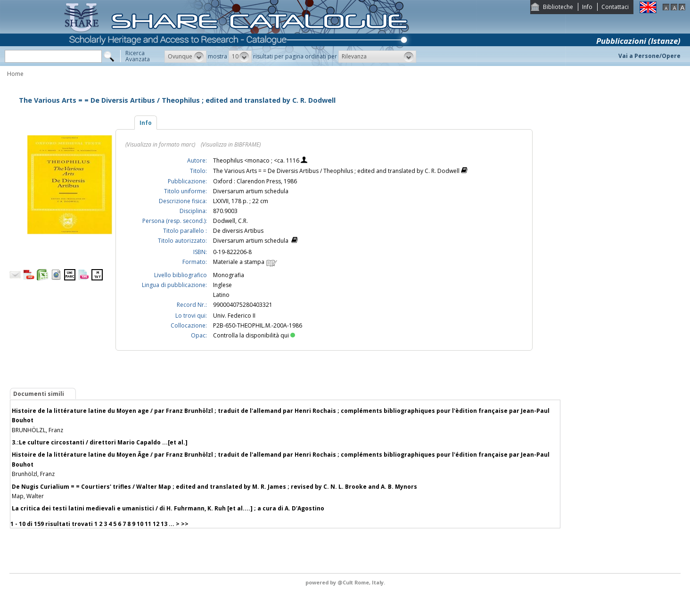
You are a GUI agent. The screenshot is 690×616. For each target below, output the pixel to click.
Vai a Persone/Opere (649, 56)
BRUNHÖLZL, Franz (37, 430)
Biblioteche (558, 7)
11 (148, 524)
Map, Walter (28, 496)
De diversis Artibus (238, 231)
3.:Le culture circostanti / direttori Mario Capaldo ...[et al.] (100, 442)
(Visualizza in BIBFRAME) (231, 144)
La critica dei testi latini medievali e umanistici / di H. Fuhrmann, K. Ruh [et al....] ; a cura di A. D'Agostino (168, 508)
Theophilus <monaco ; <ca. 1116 (257, 160)
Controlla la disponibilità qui (254, 335)
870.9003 (225, 211)
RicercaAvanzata (138, 56)
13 (164, 524)
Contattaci (615, 7)
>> (185, 524)
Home (15, 74)
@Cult (346, 582)
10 (140, 524)
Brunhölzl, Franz (33, 474)
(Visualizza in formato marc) (160, 144)
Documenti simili (39, 394)
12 (156, 524)
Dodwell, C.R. (230, 221)
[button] (185, 57)
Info (587, 7)
